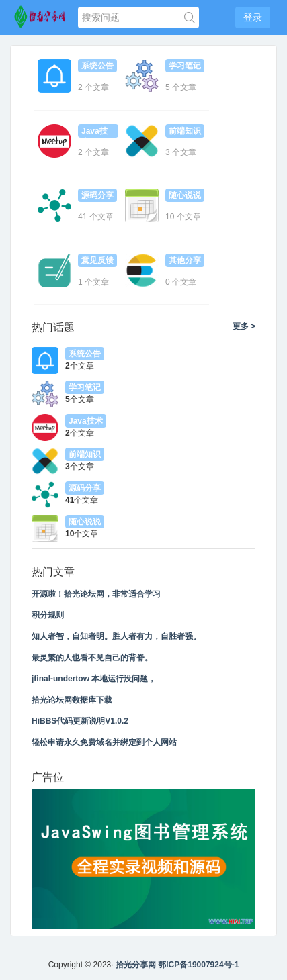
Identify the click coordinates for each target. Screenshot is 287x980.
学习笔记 (185, 66)
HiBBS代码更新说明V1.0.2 (80, 721)
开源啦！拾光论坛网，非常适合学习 (96, 594)
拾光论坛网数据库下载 (72, 700)
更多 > (244, 326)
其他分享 (185, 260)
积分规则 (48, 615)
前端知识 (185, 131)
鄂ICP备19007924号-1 (198, 965)
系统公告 (97, 66)
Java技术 (94, 132)
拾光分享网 (136, 965)
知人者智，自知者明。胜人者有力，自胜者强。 (116, 636)
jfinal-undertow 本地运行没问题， (94, 679)
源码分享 (97, 195)
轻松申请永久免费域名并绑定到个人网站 (104, 742)
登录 (253, 17)
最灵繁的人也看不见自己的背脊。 (92, 658)
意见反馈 (97, 260)
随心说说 (185, 195)
